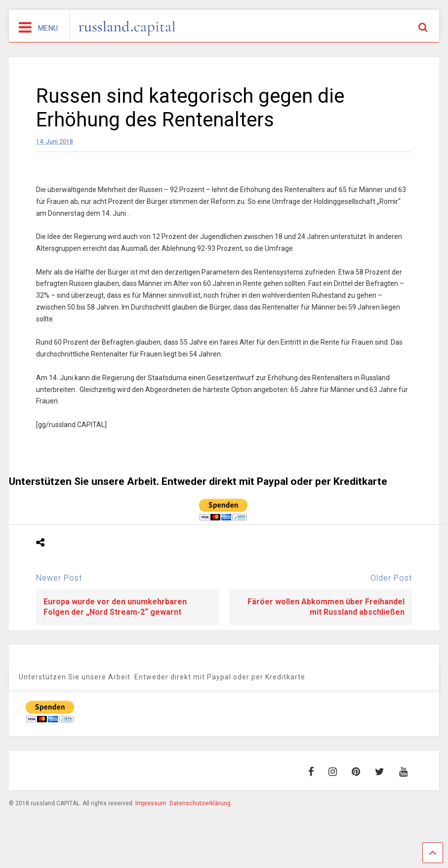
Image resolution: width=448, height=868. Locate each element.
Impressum (151, 803)
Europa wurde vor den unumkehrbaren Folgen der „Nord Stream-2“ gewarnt (115, 607)
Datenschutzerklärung (200, 803)
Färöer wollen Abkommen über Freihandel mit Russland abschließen (326, 607)
